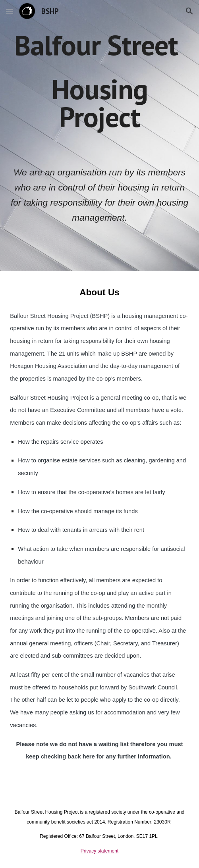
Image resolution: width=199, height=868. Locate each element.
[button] (10, 11)
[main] (99, 92)
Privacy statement (99, 851)
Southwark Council (153, 687)
